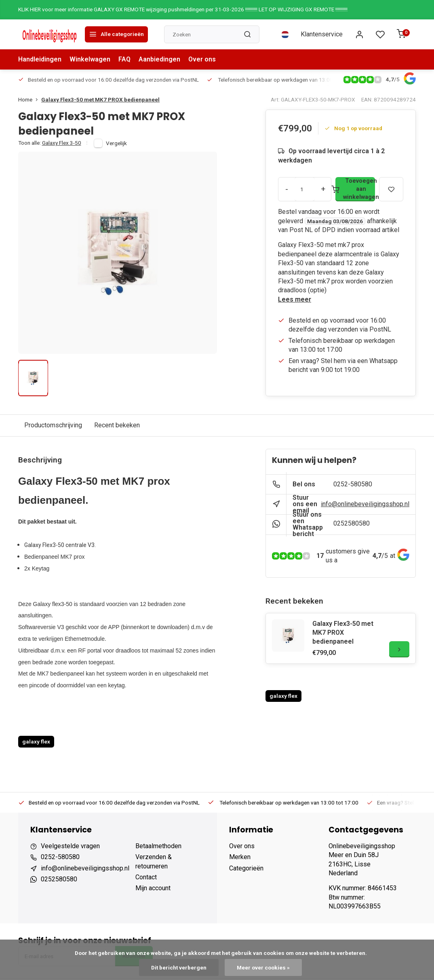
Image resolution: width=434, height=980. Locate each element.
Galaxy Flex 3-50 (62, 143)
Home (30, 99)
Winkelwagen (90, 59)
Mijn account (153, 888)
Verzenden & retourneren (154, 861)
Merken (240, 857)
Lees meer (295, 299)
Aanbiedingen (159, 59)
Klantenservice (322, 34)
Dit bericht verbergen (179, 967)
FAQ (124, 59)
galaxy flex (36, 741)
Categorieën (246, 868)
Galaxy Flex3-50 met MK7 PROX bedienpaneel (100, 99)
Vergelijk (116, 143)
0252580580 (352, 523)
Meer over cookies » (263, 967)
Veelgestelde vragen (70, 846)
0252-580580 (353, 484)
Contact (146, 877)
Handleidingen (40, 59)
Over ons (202, 59)
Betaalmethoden (158, 846)
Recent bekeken (117, 425)
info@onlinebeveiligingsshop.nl (365, 504)
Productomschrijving (53, 425)
